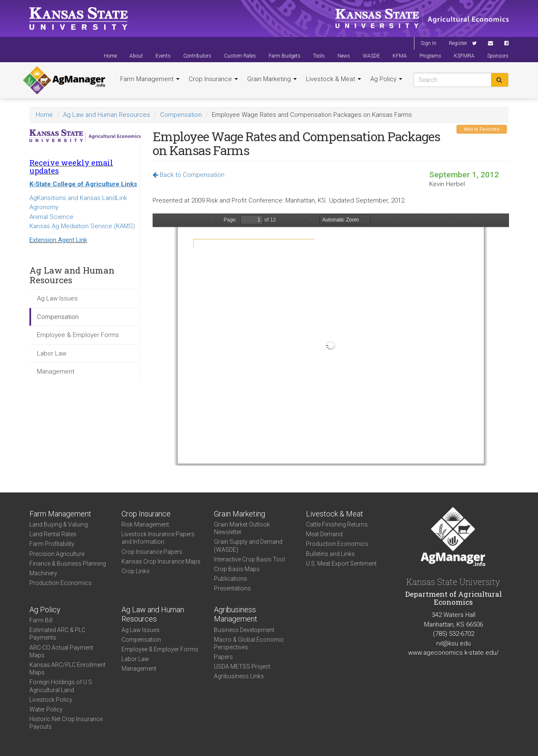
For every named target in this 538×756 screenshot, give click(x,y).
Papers (223, 657)
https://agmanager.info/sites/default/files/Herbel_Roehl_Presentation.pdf (331, 340)
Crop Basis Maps (237, 569)
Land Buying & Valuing (59, 524)
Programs (430, 56)
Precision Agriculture (57, 554)
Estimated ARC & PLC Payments (57, 634)
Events (163, 56)
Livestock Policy (51, 700)
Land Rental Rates (53, 534)
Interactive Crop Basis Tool (249, 559)
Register (458, 43)
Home (110, 56)
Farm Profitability (52, 544)
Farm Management (150, 79)
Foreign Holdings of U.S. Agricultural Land (61, 686)
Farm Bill (41, 620)
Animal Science (51, 217)
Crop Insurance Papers (152, 552)
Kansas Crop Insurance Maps (161, 561)
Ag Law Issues (57, 298)
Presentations (232, 588)
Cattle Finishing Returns (337, 524)
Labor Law (52, 353)
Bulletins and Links (330, 554)
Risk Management (145, 524)
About (136, 56)
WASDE (371, 56)
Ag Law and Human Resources (107, 115)
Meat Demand (324, 534)
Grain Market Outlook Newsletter (242, 528)
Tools (319, 56)
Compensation (181, 115)
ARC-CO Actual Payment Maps (61, 651)
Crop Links (136, 571)
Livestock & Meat (334, 79)
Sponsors (498, 56)
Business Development (244, 630)
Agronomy (44, 207)
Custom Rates (240, 56)
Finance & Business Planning (68, 564)
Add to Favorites (482, 129)
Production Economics (61, 583)
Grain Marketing (272, 79)
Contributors (197, 56)
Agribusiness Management (236, 614)
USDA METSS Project (242, 666)
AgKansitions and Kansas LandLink (78, 198)
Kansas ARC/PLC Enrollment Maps (67, 669)
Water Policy (46, 709)
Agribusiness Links (239, 676)
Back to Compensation (189, 175)
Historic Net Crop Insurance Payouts (66, 723)
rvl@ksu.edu (454, 643)
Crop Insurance (213, 79)
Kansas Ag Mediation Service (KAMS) (82, 226)
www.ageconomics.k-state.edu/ (454, 653)
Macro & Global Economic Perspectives (249, 643)
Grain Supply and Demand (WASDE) (248, 545)
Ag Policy (386, 79)
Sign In (429, 43)
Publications (231, 579)
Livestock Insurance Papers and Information (158, 538)
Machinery (43, 573)
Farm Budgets (285, 56)
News (344, 56)
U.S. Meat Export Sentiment (341, 564)
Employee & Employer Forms (78, 335)
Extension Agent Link (58, 240)
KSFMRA (464, 56)
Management (56, 371)
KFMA (400, 56)
